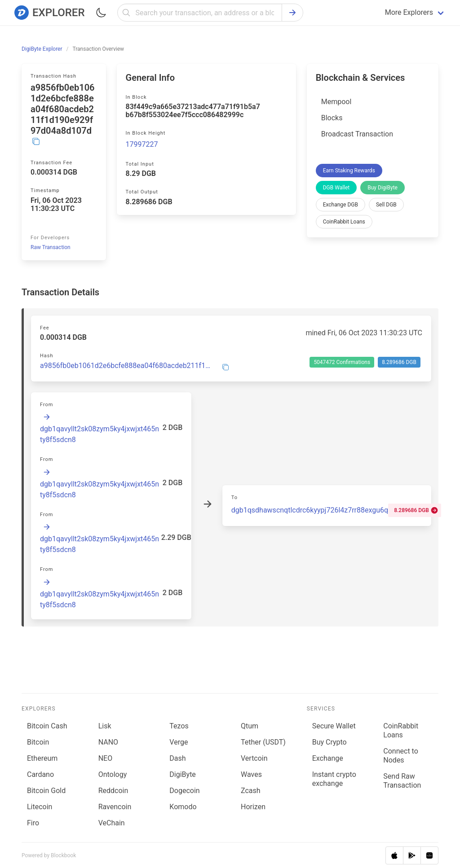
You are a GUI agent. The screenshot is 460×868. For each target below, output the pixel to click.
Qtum (250, 726)
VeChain (112, 823)
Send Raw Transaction (402, 781)
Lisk (105, 726)
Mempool (336, 102)
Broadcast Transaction (357, 134)
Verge (179, 742)
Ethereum (42, 758)
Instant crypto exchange (334, 779)
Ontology (113, 774)
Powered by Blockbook (49, 855)
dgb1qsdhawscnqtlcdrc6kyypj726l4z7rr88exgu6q (310, 510)
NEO (106, 758)
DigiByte (183, 774)
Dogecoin (184, 791)
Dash (177, 758)
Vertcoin (254, 758)
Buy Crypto (330, 742)
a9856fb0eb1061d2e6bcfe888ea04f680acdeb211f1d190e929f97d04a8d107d (126, 366)
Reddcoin (113, 791)
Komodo (183, 807)
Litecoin (40, 807)
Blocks (332, 118)
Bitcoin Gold (46, 791)
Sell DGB (386, 205)
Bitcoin (38, 742)
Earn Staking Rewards (349, 171)
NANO (108, 742)
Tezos (179, 726)
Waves (251, 774)
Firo (33, 823)
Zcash (251, 791)
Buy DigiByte (383, 188)
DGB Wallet (336, 188)
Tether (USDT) (263, 742)
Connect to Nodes (400, 756)
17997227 (142, 144)
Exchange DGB (341, 205)
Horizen (253, 807)
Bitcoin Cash (47, 726)
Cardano (40, 774)
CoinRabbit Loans (344, 222)
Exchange (328, 758)
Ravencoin (115, 807)
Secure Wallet (334, 726)
